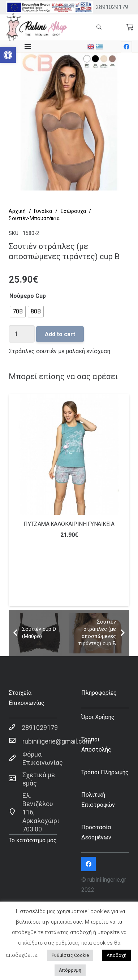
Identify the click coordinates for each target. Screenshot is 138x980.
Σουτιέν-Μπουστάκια (34, 219)
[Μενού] (28, 47)
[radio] (18, 312)
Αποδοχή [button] (117, 955)
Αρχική (17, 211)
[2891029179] (15, 727)
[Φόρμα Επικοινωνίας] (16, 758)
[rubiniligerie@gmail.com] (16, 741)
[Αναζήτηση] (99, 27)
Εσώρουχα (73, 211)
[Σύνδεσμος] (49, 7)
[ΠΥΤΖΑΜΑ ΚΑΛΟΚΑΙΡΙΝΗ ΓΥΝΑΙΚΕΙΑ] (69, 454)
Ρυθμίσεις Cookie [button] (70, 955)
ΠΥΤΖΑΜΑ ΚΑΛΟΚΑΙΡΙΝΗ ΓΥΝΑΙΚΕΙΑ (69, 524)
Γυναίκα (43, 211)
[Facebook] (126, 47)
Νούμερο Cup (28, 296)
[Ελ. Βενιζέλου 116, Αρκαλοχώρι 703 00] (16, 812)
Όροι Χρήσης (98, 717)
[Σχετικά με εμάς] (16, 779)
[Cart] (130, 27)
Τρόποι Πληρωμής (105, 772)
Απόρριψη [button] (70, 970)
